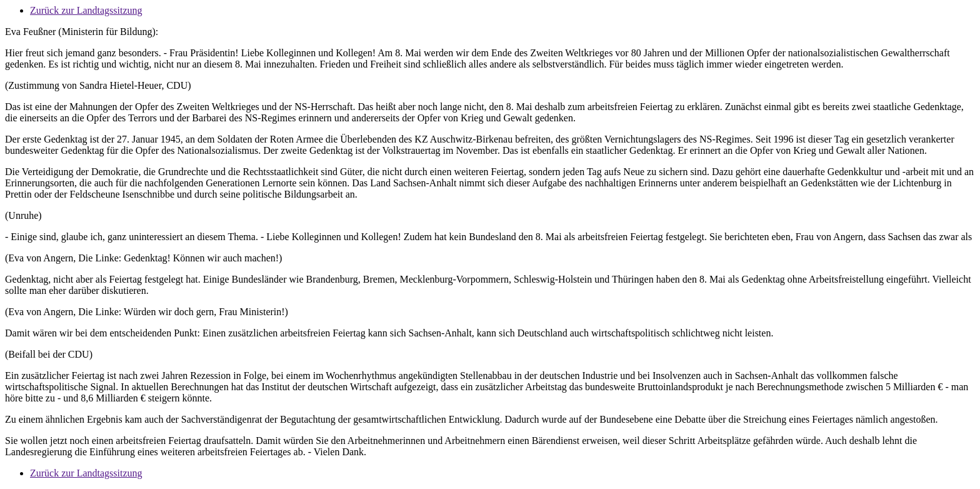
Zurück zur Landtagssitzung (86, 10)
